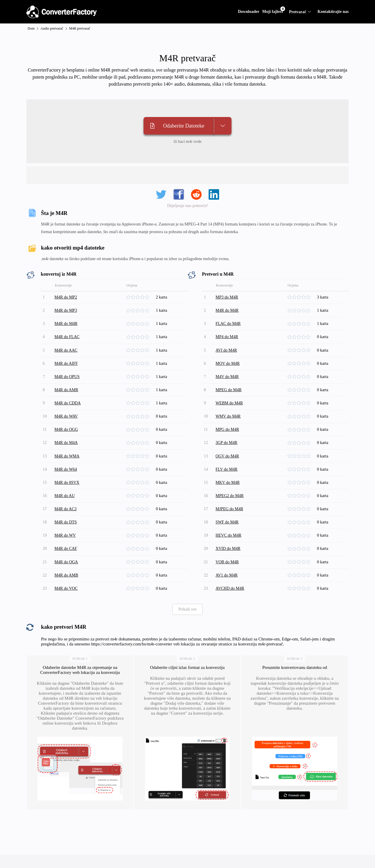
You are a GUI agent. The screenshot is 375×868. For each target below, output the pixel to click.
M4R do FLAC (68, 333)
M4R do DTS (67, 501)
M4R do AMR (67, 381)
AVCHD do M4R (231, 561)
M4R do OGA (67, 537)
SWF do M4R (228, 501)
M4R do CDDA (68, 393)
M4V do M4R (228, 369)
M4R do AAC (67, 345)
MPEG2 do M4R (231, 477)
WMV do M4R (229, 405)
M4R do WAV (67, 405)
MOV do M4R (229, 357)
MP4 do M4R (228, 333)
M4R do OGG (67, 417)
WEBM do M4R (230, 393)
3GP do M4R (227, 429)
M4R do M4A (67, 429)
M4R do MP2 (67, 297)
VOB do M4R (228, 537)
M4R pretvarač (80, 28)
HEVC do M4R (229, 513)
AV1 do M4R (227, 549)
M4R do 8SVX (68, 465)
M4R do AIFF (67, 357)
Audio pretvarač (52, 28)
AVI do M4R (227, 345)
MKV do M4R (229, 465)
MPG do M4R (228, 417)
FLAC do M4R (229, 321)
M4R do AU (65, 477)
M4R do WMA (68, 441)
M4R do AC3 (66, 489)
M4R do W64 (67, 453)
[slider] (141, 297)
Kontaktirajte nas (333, 12)
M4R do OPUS (68, 369)
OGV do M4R (228, 441)
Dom (31, 28)
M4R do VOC (67, 561)
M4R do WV (66, 513)
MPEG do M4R (230, 381)
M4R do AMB (67, 549)
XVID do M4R (229, 525)
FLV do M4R (227, 453)
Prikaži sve (187, 581)
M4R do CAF (67, 525)
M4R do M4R (67, 321)
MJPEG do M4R (230, 489)
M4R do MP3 (67, 309)
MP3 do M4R (228, 297)
